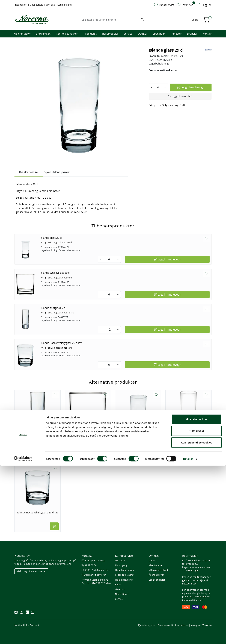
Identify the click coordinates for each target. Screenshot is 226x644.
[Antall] (158, 87)
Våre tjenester (156, 565)
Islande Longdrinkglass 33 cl (188, 439)
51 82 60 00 (89, 565)
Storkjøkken (43, 34)
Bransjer (192, 34)
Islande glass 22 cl (51, 238)
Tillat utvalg (196, 609)
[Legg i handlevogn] (191, 87)
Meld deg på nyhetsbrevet (31, 571)
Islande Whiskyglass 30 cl (55, 273)
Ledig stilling (65, 5)
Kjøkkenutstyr (22, 34)
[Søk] (111, 20)
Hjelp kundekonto (124, 570)
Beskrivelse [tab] (29, 172)
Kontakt (207, 34)
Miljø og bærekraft (158, 570)
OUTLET (143, 34)
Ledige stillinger (157, 580)
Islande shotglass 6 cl (53, 308)
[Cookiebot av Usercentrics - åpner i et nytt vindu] (23, 637)
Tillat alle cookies (197, 598)
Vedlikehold (37, 5)
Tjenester (176, 34)
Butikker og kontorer (94, 575)
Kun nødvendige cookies (197, 621)
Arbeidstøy (90, 34)
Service (128, 34)
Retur (118, 584)
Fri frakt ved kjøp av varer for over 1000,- (197, 562)
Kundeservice (124, 556)
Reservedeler (110, 34)
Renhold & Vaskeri (67, 34)
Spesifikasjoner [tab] (57, 172)
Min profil (120, 560)
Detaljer (188, 637)
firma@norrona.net (93, 560)
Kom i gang (121, 565)
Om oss (51, 5)
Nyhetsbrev (22, 556)
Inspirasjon (21, 5)
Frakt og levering (124, 580)
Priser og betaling (124, 575)
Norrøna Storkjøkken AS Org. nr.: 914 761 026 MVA (96, 581)
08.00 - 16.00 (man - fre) (96, 570)
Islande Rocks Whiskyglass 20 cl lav (61, 343)
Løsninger (159, 34)
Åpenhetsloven (157, 575)
